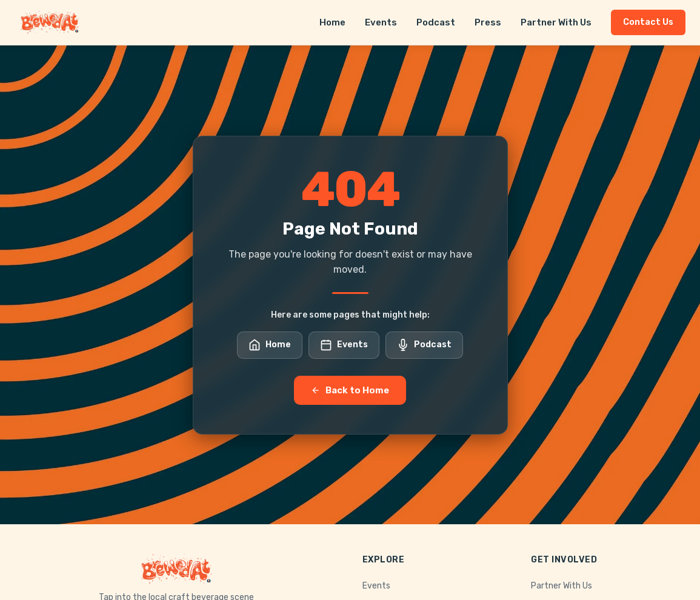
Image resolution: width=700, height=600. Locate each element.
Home (332, 22)
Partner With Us (556, 22)
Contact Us (648, 22)
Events (381, 22)
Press (488, 22)
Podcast (436, 22)
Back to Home (350, 390)
